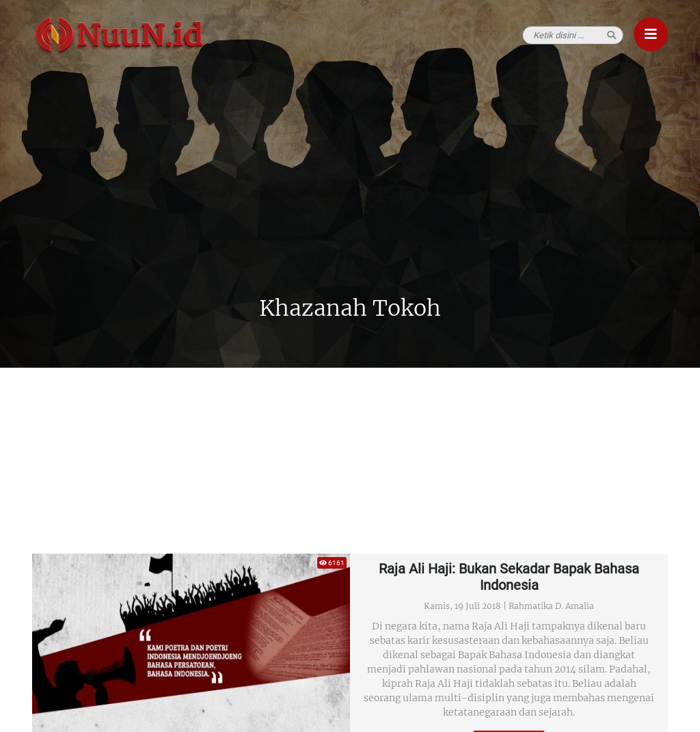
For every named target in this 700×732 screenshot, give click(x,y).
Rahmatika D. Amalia (551, 606)
